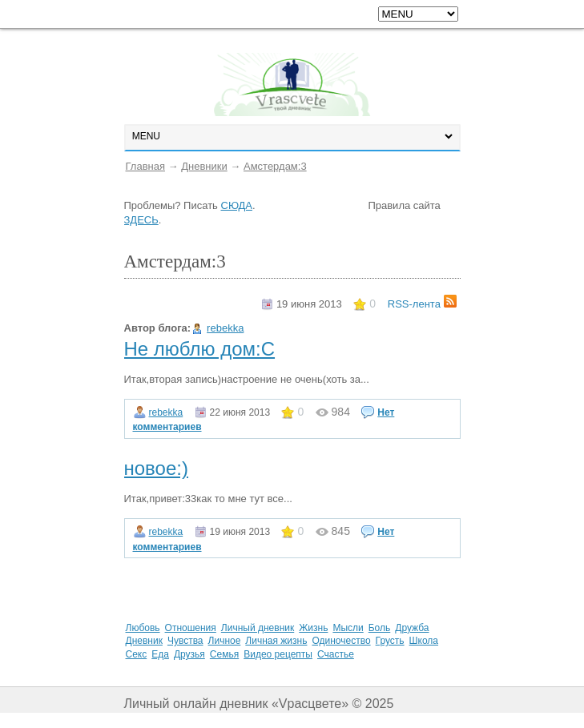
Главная (145, 166)
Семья (224, 654)
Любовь (143, 628)
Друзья (189, 654)
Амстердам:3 (275, 166)
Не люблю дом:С (200, 349)
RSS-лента (422, 304)
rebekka (225, 328)
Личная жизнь (276, 641)
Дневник (144, 641)
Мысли (348, 628)
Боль (380, 628)
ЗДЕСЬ (141, 220)
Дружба (412, 628)
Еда (160, 654)
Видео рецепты (278, 654)
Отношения (191, 628)
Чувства (185, 641)
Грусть (390, 641)
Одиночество (341, 641)
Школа (424, 641)
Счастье (336, 654)
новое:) (156, 468)
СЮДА (237, 205)
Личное (225, 641)
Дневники (204, 166)
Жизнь (313, 628)
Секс (137, 654)
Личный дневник (258, 628)
